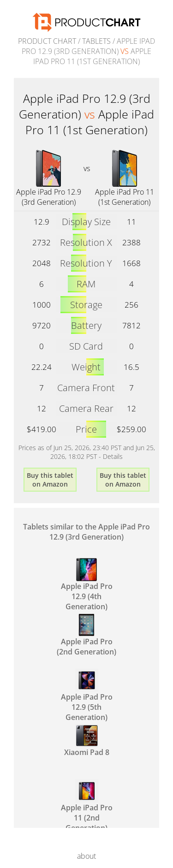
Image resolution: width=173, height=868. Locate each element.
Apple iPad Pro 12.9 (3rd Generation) (49, 197)
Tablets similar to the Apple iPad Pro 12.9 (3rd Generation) (86, 532)
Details (113, 456)
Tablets (96, 41)
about (86, 856)
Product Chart (47, 41)
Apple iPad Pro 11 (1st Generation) (125, 197)
